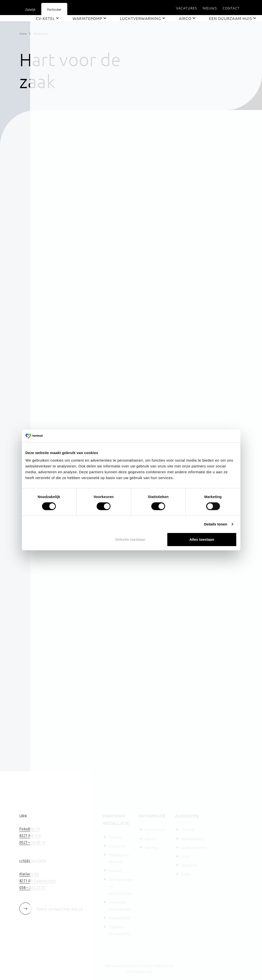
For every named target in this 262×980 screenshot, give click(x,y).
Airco (186, 856)
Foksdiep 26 (30, 829)
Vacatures (117, 846)
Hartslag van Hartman (119, 858)
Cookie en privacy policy (120, 930)
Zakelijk (30, 9)
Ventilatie (189, 865)
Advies (150, 839)
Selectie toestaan (130, 539)
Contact (115, 837)
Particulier (54, 9)
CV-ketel (188, 830)
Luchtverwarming (194, 847)
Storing (151, 847)
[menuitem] (186, 8)
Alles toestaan (202, 539)
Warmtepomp (193, 839)
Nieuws (115, 870)
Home (23, 34)
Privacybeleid (120, 918)
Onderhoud (155, 830)
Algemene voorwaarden (120, 905)
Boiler (186, 874)
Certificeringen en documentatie (121, 886)
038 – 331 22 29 (32, 887)
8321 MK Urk (30, 835)
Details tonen (216, 524)
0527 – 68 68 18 (32, 842)
